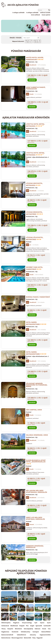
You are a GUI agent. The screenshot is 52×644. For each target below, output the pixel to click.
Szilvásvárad (5, 626)
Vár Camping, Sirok (34, 410)
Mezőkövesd (14, 626)
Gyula (49, 623)
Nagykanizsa (5, 632)
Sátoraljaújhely (28, 629)
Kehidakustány (26, 632)
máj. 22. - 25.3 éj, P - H (29, 41)
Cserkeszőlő (47, 626)
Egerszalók (39, 626)
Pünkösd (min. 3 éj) (32, 216)
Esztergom (36, 632)
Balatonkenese (6, 638)
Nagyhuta (16, 623)
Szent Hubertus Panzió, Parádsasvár (36, 88)
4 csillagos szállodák (32, 13)
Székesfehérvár (21, 635)
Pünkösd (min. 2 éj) (32, 62)
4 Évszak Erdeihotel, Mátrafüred (34, 213)
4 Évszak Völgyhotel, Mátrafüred (35, 238)
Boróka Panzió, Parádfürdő (38, 297)
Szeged (32, 626)
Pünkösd (29, 242)
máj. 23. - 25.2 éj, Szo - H (37, 41)
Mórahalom (18, 629)
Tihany (3, 629)
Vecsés (44, 629)
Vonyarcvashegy (27, 623)
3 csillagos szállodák (18, 13)
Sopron (42, 623)
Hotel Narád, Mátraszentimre (36, 323)
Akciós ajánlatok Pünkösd (23, 5)
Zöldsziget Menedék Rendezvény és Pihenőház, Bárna (37, 385)
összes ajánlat (46, 15)
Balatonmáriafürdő (7, 635)
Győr (36, 623)
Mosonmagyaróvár (17, 638)
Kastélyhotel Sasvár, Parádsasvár (35, 59)
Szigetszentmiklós (45, 635)
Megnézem (32, 80)
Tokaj (34, 638)
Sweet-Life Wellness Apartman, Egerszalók (36, 518)
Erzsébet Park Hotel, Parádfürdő (35, 268)
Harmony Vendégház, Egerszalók (35, 547)
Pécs (27, 626)
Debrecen (38, 629)
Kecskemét (15, 632)
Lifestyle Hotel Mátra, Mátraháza (35, 125)
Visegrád (22, 626)
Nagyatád (39, 638)
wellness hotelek (45, 13)
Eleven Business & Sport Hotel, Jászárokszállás (36, 462)
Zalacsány (33, 635)
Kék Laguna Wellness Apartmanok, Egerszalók (37, 491)
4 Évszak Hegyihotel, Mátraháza (34, 184)
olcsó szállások (35, 15)
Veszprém (10, 629)
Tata (49, 629)
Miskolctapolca (6, 623)
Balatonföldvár (46, 632)
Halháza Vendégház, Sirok (37, 435)
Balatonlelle (28, 638)
